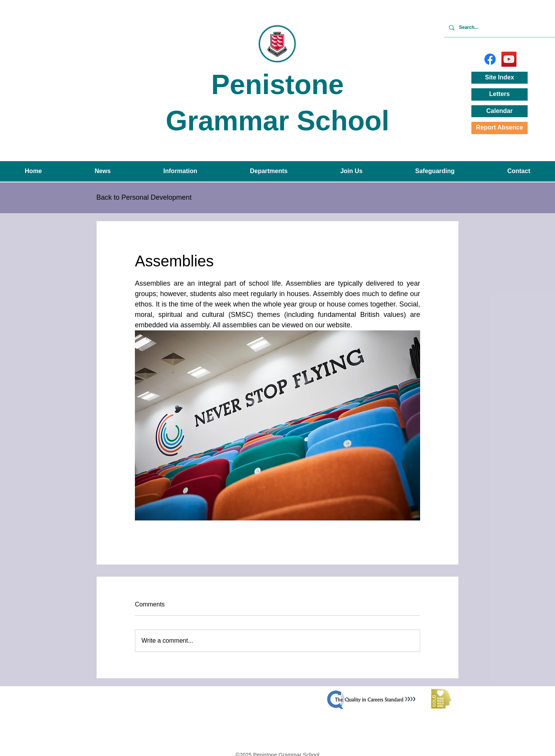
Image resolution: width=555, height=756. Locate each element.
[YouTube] (509, 59)
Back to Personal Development (144, 197)
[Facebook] (490, 59)
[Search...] (499, 28)
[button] (103, 171)
